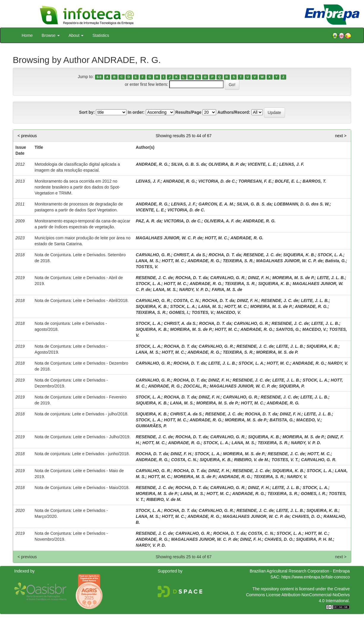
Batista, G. (335, 261)
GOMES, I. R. (314, 494)
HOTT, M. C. (216, 238)
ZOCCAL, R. (195, 386)
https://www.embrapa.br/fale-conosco (316, 577)
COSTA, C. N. (186, 300)
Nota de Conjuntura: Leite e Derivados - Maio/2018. (82, 488)
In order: (136, 112)
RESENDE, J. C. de (262, 255)
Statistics (101, 35)
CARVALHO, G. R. (153, 255)
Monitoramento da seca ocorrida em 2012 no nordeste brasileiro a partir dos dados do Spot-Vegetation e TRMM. (77, 187)
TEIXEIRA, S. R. (238, 261)
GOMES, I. (179, 312)
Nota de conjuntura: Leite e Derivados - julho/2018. (82, 414)
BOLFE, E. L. (288, 181)
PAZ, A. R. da (148, 221)
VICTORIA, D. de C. (217, 181)
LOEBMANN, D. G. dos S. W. (302, 204)
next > (341, 136)
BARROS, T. (314, 181)
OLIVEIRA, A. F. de (222, 221)
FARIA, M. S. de (227, 290)
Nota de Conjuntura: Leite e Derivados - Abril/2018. (82, 300)
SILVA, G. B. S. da (188, 164)
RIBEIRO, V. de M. (251, 460)
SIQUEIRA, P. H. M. (314, 539)
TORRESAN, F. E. (255, 181)
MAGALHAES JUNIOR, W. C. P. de (169, 238)
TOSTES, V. (147, 267)
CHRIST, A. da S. (190, 255)
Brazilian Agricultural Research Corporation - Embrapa (300, 571)
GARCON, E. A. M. (216, 204)
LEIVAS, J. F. (292, 164)
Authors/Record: (234, 112)
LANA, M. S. (147, 261)
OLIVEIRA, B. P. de (227, 164)
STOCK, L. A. (330, 255)
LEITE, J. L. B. (331, 278)
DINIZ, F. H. (259, 278)
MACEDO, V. (229, 312)
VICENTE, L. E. (262, 164)
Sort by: (87, 112)
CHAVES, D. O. (306, 516)
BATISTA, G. (282, 420)
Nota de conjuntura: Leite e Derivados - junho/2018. (82, 454)
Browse (51, 35)
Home (27, 35)
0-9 (99, 77)
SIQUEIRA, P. (292, 386)
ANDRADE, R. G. (152, 164)
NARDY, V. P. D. (194, 290)
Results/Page (189, 112)
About (76, 35)
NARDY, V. (338, 363)
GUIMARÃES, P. (151, 426)
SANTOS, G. (288, 329)
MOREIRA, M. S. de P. (293, 278)
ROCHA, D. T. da (225, 255)
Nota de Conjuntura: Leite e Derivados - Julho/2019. (83, 437)
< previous (27, 136)
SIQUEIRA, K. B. (299, 255)
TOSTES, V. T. (285, 460)
